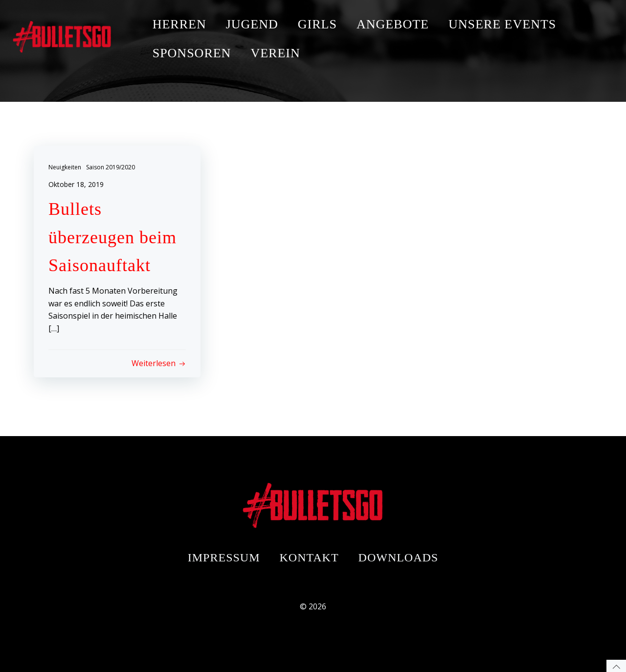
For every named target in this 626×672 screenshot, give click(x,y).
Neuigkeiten (65, 167)
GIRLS (317, 24)
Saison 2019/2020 (111, 167)
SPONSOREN (192, 53)
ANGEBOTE (393, 24)
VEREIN (275, 53)
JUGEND (252, 24)
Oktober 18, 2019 (76, 184)
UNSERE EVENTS (502, 24)
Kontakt (309, 557)
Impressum (224, 557)
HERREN (179, 24)
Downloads (399, 557)
